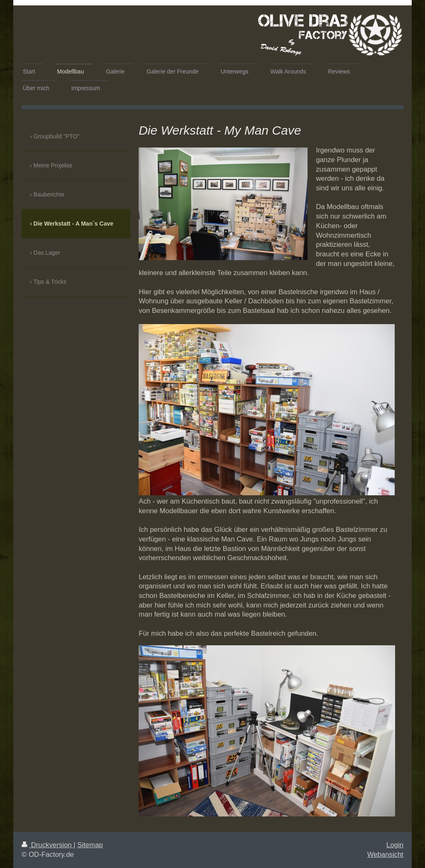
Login (395, 845)
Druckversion (48, 845)
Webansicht (385, 854)
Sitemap (90, 845)
